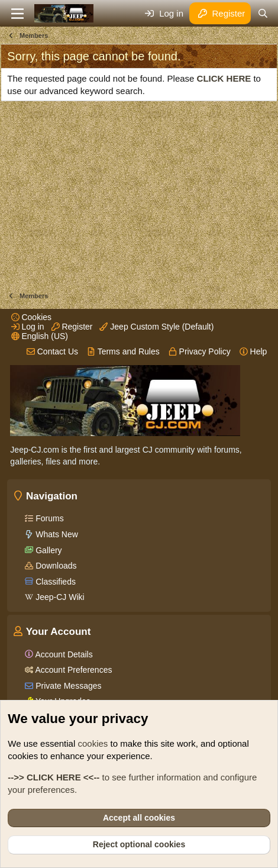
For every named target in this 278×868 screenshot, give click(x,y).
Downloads (55, 566)
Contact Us (52, 351)
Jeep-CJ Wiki (59, 597)
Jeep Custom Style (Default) (156, 327)
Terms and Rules (123, 351)
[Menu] (17, 14)
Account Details (63, 654)
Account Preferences (72, 670)
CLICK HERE (224, 78)
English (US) (40, 336)
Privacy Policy (200, 351)
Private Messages (67, 686)
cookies (93, 743)
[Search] (262, 13)
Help (253, 351)
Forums (48, 518)
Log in (28, 327)
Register (72, 327)
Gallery (47, 550)
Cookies (31, 317)
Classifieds (54, 582)
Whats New (55, 534)
